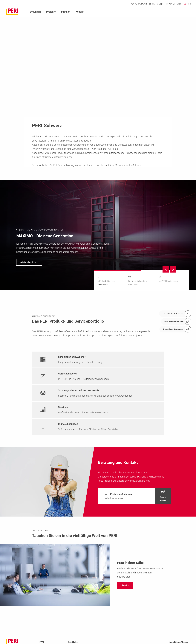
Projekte (51, 12)
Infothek (66, 12)
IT (191, 4)
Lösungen (35, 12)
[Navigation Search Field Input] (176, 12)
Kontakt (80, 12)
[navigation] (98, 235)
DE (185, 4)
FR (188, 4)
